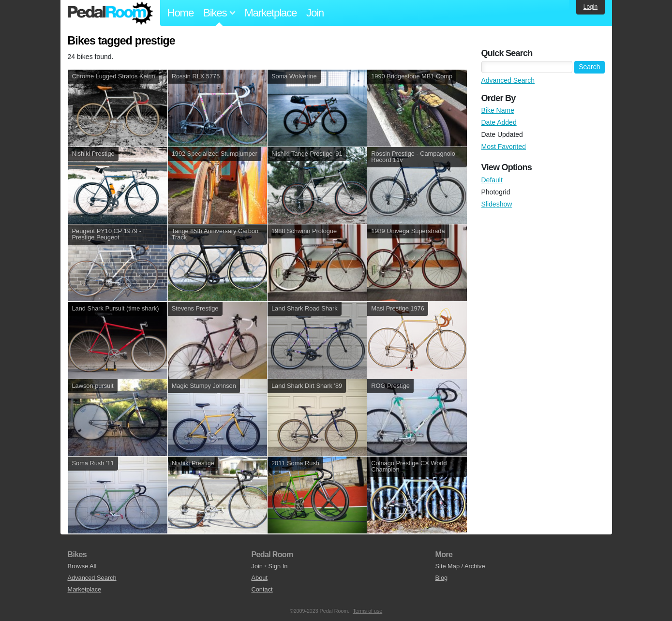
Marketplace (270, 13)
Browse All (82, 566)
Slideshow (497, 204)
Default (492, 180)
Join (315, 13)
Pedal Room (110, 13)
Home (181, 13)
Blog (442, 578)
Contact (262, 589)
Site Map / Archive (460, 566)
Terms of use (367, 611)
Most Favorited (504, 147)
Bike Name (498, 110)
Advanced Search (508, 80)
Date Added (499, 122)
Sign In (278, 566)
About (260, 578)
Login (590, 7)
